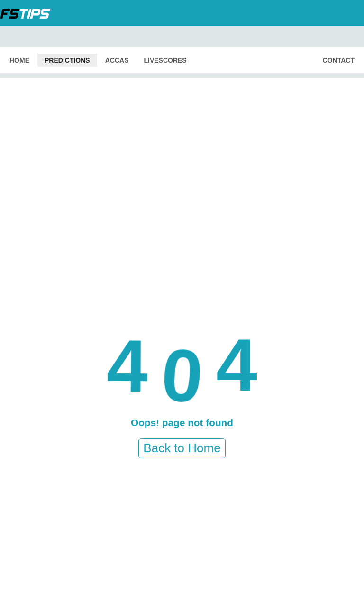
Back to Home (182, 448)
